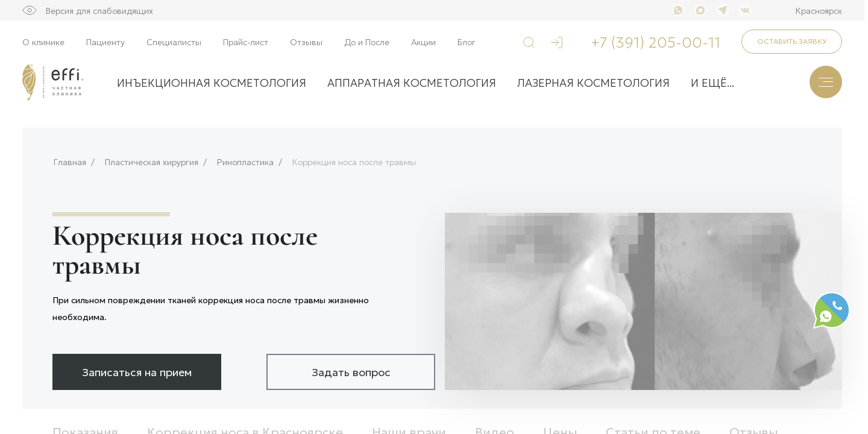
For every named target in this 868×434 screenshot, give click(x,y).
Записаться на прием (137, 371)
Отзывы (306, 42)
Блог (467, 42)
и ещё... (712, 82)
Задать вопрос (351, 371)
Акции (423, 42)
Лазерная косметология (593, 82)
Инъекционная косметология (212, 82)
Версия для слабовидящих (99, 10)
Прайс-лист (246, 42)
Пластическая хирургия (152, 162)
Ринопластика (245, 162)
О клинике (43, 42)
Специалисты (174, 42)
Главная (70, 162)
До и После (367, 42)
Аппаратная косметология (412, 82)
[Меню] (826, 82)
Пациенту (105, 42)
